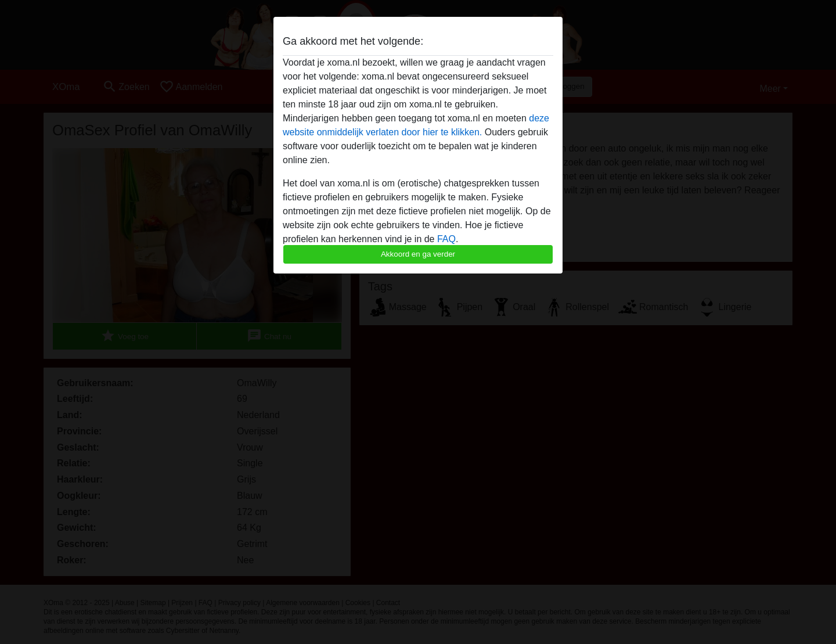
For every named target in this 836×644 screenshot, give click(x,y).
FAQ (446, 239)
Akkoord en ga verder (418, 254)
